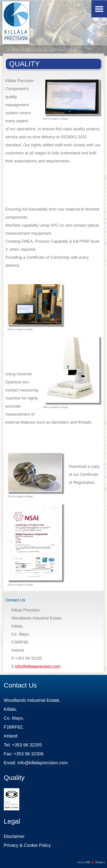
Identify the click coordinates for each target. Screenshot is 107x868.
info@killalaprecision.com (38, 666)
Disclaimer (14, 836)
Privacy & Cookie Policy (27, 845)
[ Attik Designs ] (95, 862)
